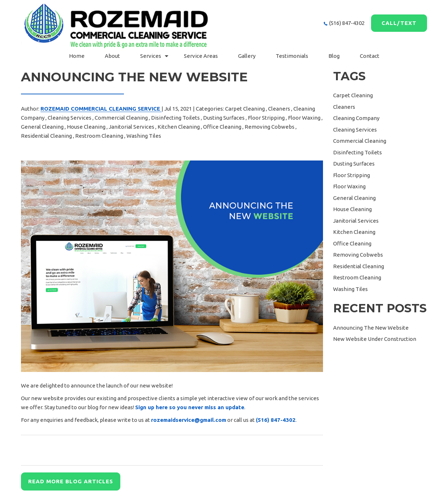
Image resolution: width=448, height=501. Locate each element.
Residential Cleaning (46, 136)
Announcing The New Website (371, 328)
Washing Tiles (144, 136)
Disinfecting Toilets (175, 118)
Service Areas (201, 56)
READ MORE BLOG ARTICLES (71, 481)
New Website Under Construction (375, 339)
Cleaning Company (356, 118)
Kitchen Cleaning (179, 127)
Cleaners (279, 109)
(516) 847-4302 (347, 23)
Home (77, 56)
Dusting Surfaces (224, 118)
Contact (370, 56)
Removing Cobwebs (270, 127)
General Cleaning (42, 127)
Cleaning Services (70, 118)
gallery (247, 56)
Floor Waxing (304, 118)
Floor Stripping (266, 118)
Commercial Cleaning (121, 118)
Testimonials (292, 56)
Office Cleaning (222, 127)
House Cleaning (86, 127)
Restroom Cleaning (99, 136)
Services (151, 56)
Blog (334, 56)
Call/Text (399, 23)
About (112, 56)
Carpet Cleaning (245, 109)
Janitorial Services (132, 127)
